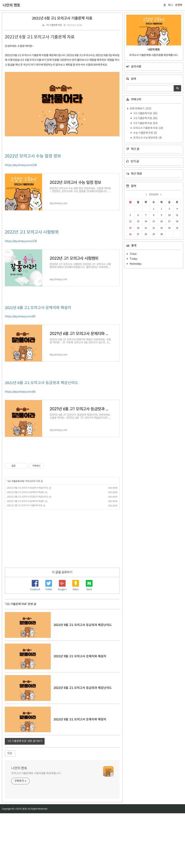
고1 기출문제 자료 (54, 25)
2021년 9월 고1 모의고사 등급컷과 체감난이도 (27, 543)
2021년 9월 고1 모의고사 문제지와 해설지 (26, 547)
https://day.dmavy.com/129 (21, 296)
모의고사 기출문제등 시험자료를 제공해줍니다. (36, 828)
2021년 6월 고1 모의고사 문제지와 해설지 (38, 363)
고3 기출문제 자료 (145, 123)
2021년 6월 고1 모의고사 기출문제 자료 (62, 18)
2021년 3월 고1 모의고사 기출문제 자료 (25, 560)
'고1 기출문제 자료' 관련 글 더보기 (25, 796)
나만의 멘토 (11, 5)
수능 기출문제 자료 (145, 133)
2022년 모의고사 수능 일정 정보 (33, 211)
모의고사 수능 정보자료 (147, 138)
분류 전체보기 (140, 109)
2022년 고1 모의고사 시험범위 (32, 287)
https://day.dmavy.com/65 (20, 371)
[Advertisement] (62, 59)
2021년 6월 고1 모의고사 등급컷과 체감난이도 (42, 438)
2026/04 (154, 194)
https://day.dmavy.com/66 (20, 447)
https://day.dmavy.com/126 (21, 220)
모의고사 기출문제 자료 (148, 128)
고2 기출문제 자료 (145, 118)
